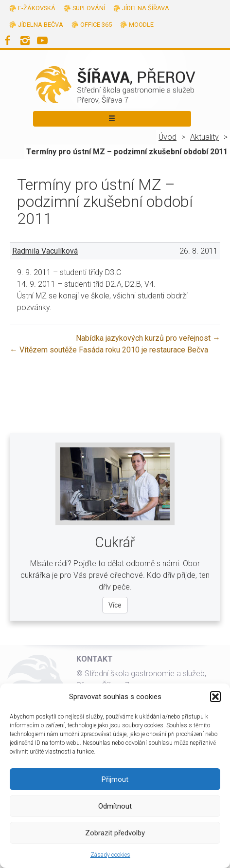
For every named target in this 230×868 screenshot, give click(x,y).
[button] (215, 697)
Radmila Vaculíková (45, 251)
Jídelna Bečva (41, 25)
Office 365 (96, 25)
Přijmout (115, 779)
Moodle (141, 25)
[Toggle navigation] (112, 119)
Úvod (168, 137)
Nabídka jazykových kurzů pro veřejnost (148, 338)
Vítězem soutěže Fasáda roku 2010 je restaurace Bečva (109, 350)
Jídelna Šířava (146, 8)
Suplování (89, 8)
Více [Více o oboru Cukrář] (115, 605)
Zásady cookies (110, 855)
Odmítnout (115, 806)
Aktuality (204, 137)
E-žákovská (37, 8)
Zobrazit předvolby (115, 833)
